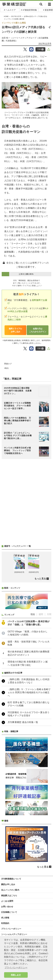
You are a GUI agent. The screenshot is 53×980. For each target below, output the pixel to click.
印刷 (40, 49)
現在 (33, 614)
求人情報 (5, 918)
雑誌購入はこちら (9, 895)
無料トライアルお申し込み (15, 330)
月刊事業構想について (11, 879)
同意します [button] (16, 975)
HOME (6, 16)
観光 (7, 368)
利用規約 (5, 923)
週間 (41, 614)
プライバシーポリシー (11, 929)
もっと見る (40, 579)
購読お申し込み (8, 884)
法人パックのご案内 (10, 890)
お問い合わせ (7, 907)
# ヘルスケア (10, 10)
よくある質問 (7, 901)
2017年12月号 (16, 16)
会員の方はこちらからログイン (38, 330)
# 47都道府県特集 (29, 10)
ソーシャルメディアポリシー (14, 934)
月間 (49, 614)
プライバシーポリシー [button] (16, 968)
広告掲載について (9, 912)
